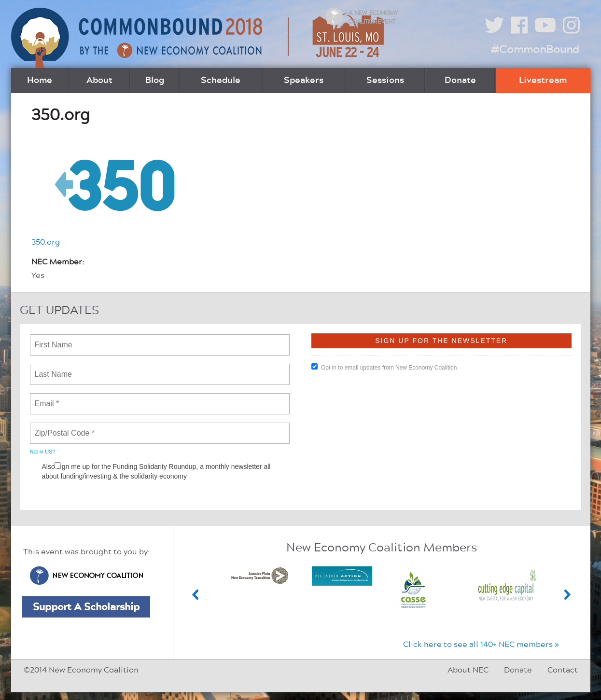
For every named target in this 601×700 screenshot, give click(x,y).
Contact (563, 670)
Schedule (221, 81)
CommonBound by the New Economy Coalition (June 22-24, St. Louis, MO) (199, 38)
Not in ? (43, 452)
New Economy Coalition (86, 576)
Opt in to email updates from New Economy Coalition (384, 367)
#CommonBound (535, 50)
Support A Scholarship (86, 607)
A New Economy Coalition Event (373, 17)
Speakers (304, 81)
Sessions (385, 81)
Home (40, 81)
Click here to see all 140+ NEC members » (481, 645)
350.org (46, 242)
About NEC (468, 670)
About (99, 81)
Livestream (543, 81)
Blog (155, 81)
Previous (196, 595)
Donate (460, 81)
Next (568, 595)
